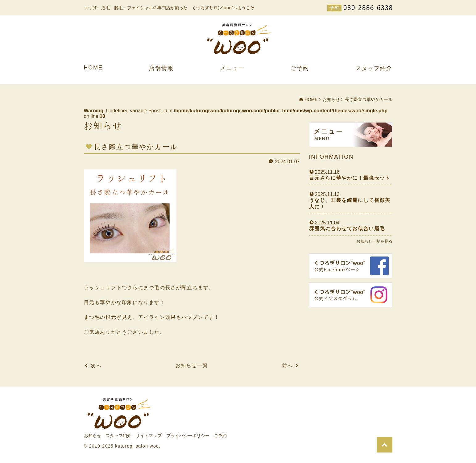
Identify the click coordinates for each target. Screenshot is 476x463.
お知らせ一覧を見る (374, 241)
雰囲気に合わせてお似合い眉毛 (347, 229)
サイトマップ (149, 436)
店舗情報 (161, 68)
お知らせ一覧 (192, 365)
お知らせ (93, 436)
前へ (287, 366)
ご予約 (300, 68)
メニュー (232, 68)
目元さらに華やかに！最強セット (350, 178)
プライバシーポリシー (188, 436)
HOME (93, 68)
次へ (96, 366)
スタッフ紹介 (374, 68)
